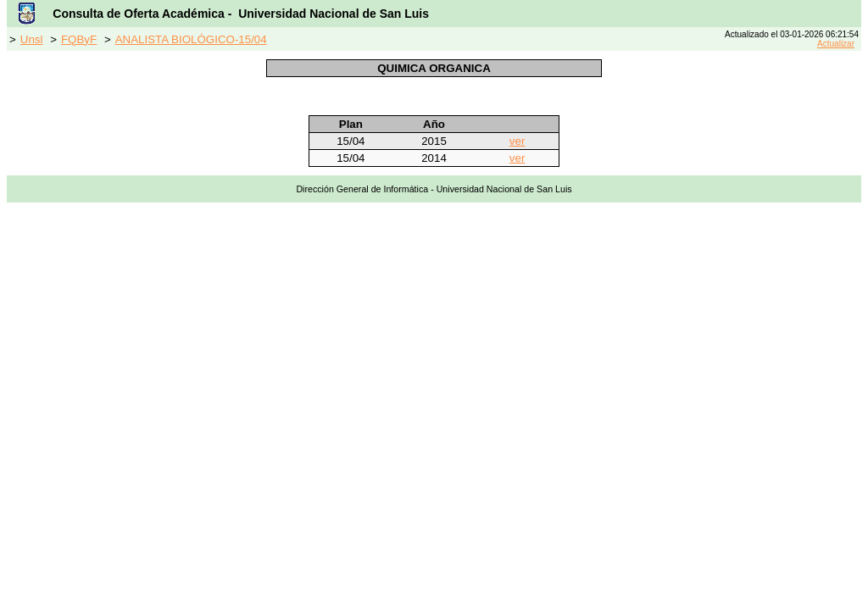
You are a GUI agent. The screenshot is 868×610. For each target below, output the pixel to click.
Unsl (32, 39)
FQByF (79, 39)
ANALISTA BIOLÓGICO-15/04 (191, 39)
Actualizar (836, 44)
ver (517, 141)
